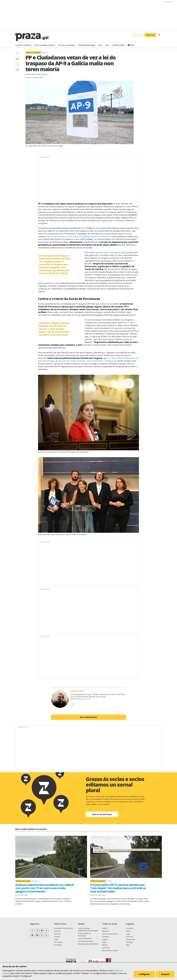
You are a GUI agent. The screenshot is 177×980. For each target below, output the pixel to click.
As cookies (58, 942)
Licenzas (57, 934)
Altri (107, 45)
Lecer (104, 942)
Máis (132, 45)
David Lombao (31, 74)
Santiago (129, 942)
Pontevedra (131, 939)
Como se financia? (85, 938)
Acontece (35, 881)
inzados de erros (91, 242)
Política (44, 52)
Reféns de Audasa (33, 52)
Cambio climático (23, 45)
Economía (106, 948)
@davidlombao (43, 74)
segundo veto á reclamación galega (111, 252)
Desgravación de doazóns (88, 944)
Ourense (129, 937)
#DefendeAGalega (87, 45)
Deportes (106, 931)
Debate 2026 (118, 45)
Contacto (58, 931)
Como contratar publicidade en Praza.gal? (88, 929)
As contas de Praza (85, 941)
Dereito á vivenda (66, 45)
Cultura (105, 939)
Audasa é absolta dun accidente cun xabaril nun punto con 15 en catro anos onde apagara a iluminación (44, 888)
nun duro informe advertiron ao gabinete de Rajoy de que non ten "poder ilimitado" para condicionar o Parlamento (88, 359)
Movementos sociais (110, 950)
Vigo (128, 945)
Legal (56, 939)
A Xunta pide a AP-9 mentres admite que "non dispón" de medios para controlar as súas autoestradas (118, 888)
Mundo (105, 945)
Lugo (128, 934)
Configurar (144, 974)
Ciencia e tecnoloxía (110, 934)
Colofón (57, 937)
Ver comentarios (89, 717)
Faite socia (150, 35)
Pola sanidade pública (45, 45)
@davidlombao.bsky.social (81, 699)
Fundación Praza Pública (64, 928)
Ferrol (128, 931)
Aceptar (165, 974)
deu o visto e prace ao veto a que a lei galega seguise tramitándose (79, 236)
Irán (100, 45)
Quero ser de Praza (102, 814)
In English (58, 945)
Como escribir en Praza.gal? (84, 934)
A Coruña (130, 928)
